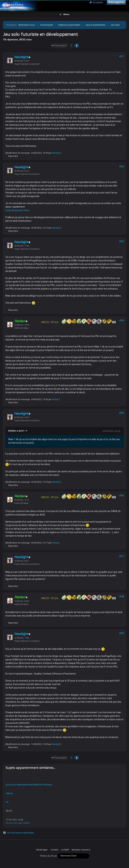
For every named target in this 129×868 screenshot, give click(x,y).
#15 (121, 413)
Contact (54, 850)
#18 (121, 597)
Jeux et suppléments (95, 25)
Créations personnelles (69, 25)
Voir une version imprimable (20, 833)
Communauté (46, 25)
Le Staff (65, 850)
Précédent (59, 46)
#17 (121, 556)
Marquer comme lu (81, 850)
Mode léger (42, 850)
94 (7, 802)
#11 (121, 56)
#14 (121, 320)
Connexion (96, 2)
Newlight (21, 57)
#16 (121, 496)
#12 (121, 167)
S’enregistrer (116, 2)
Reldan (55, 399)
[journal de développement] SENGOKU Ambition (29, 785)
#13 (121, 241)
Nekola (9, 793)
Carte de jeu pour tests (17, 210)
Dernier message (14, 823)
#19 (121, 633)
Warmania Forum (27, 25)
